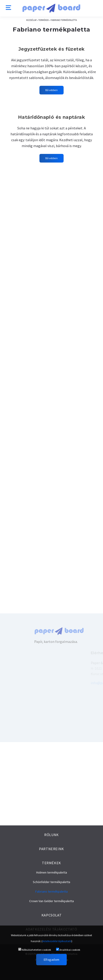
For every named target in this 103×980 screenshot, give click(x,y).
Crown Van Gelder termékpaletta (51, 901)
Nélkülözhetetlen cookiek (35, 950)
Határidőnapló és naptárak (51, 117)
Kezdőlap (31, 20)
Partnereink (51, 849)
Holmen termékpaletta (52, 872)
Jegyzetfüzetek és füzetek (52, 49)
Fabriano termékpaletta (64, 20)
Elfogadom (52, 960)
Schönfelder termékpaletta (51, 882)
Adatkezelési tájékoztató (57, 941)
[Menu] (9, 7)
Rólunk (51, 835)
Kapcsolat (52, 915)
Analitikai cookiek (68, 950)
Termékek (44, 20)
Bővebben (51, 90)
